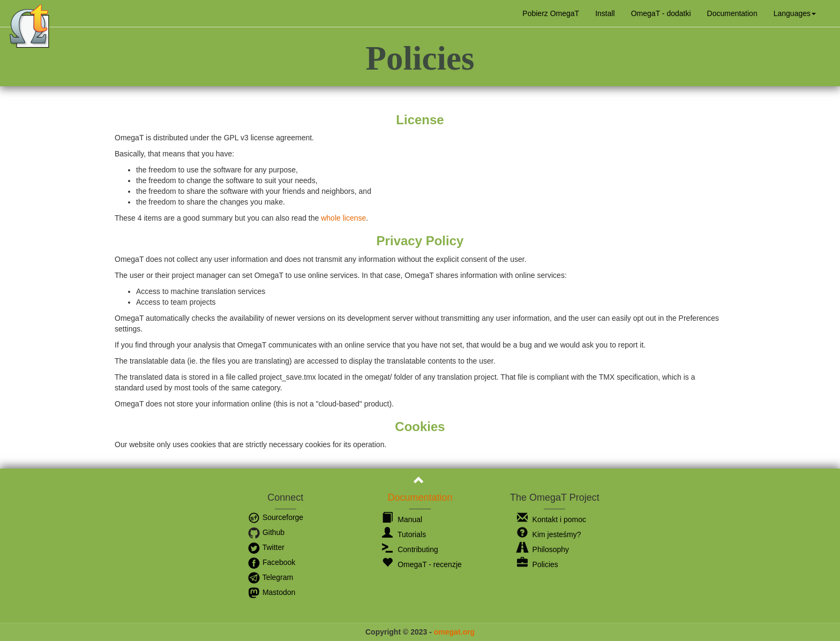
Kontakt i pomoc (552, 519)
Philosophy (543, 549)
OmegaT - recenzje (422, 564)
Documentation (732, 13)
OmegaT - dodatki (661, 13)
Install (605, 13)
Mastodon (271, 592)
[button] (795, 13)
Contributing (410, 549)
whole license (343, 218)
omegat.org (454, 632)
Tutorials (404, 534)
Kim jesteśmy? (549, 534)
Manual (402, 519)
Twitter (266, 547)
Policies (538, 564)
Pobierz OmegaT (551, 13)
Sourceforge (275, 517)
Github (266, 532)
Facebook (271, 562)
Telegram (270, 577)
